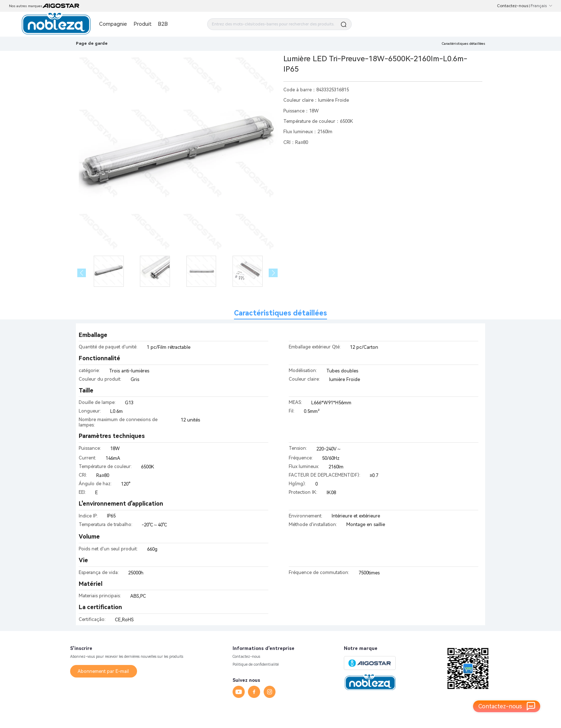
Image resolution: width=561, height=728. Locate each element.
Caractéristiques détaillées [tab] (280, 313)
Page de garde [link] (92, 43)
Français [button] (541, 6)
